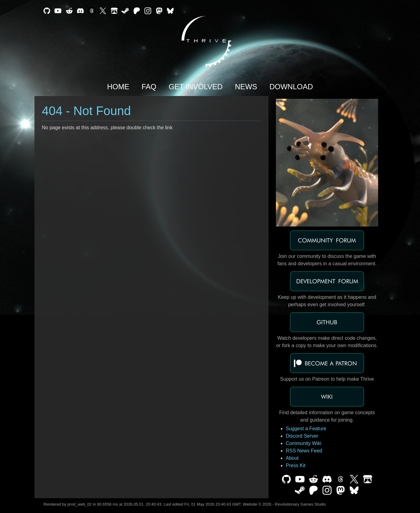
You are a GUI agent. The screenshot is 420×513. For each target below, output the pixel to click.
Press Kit (296, 465)
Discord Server (302, 436)
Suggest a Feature (306, 429)
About (292, 458)
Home (118, 87)
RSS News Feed (304, 451)
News (246, 87)
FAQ (149, 87)
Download (291, 87)
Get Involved (196, 87)
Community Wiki (304, 443)
